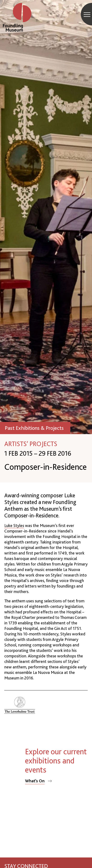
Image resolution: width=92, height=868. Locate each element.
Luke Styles (14, 525)
